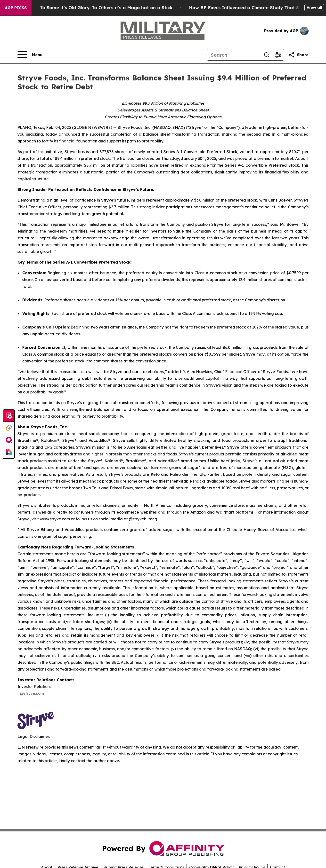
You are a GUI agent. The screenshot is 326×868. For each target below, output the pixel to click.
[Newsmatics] (9, 452)
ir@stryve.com (31, 693)
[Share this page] (298, 55)
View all (314, 8)
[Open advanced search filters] (278, 55)
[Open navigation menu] (30, 55)
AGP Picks (16, 8)
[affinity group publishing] (9, 440)
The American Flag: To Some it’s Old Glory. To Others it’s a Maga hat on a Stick (96, 8)
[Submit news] (9, 416)
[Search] (234, 55)
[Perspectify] (9, 428)
